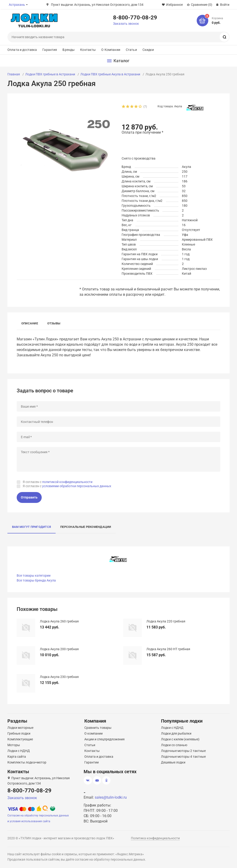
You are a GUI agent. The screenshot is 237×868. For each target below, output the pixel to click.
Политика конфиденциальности (155, 838)
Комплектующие (20, 739)
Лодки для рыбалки (176, 733)
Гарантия (50, 50)
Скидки (148, 50)
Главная (14, 74)
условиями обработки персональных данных (77, 486)
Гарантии (92, 762)
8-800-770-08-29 (135, 17)
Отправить (29, 497)
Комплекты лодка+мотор (27, 762)
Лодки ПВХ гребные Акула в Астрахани (110, 74)
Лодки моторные (20, 728)
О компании (93, 733)
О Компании (111, 50)
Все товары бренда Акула (36, 580)
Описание (30, 323)
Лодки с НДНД (19, 751)
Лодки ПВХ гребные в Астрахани (50, 74)
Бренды (69, 50)
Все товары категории (34, 576)
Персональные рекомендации (86, 527)
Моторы (14, 745)
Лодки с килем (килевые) (180, 739)
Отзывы (54, 323)
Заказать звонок (126, 24)
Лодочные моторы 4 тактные (183, 757)
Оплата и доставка (22, 50)
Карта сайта (17, 757)
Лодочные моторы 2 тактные (183, 751)
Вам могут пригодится (32, 527)
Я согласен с (58, 482)
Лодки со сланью (174, 745)
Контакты (88, 50)
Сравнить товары (98, 728)
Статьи (131, 50)
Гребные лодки (19, 733)
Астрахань (17, 5)
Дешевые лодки (173, 762)
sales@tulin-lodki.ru (111, 797)
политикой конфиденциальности (67, 482)
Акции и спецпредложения (104, 739)
